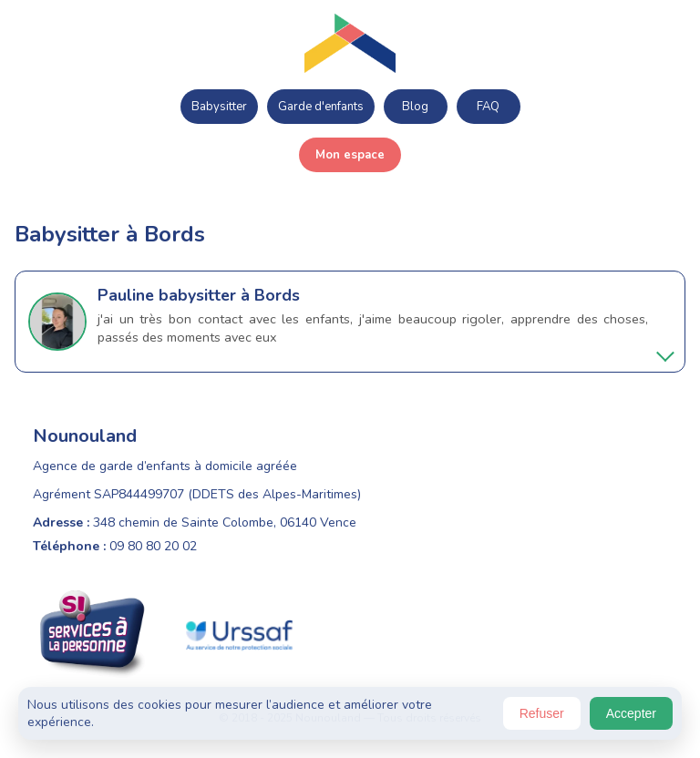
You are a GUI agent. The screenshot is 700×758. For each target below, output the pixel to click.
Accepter (631, 713)
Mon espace (350, 155)
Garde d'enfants (321, 107)
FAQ (488, 107)
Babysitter (219, 107)
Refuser (542, 713)
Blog (415, 107)
